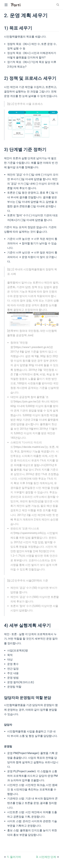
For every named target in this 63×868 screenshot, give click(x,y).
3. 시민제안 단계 (46, 857)
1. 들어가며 (14, 857)
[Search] (58, 5)
